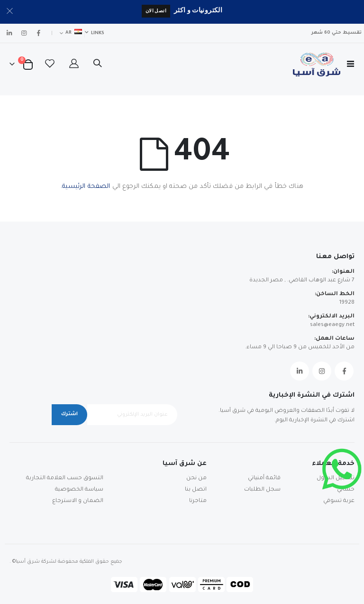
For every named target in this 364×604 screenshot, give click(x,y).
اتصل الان (156, 11)
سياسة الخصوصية (79, 490)
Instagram (322, 371)
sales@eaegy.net (332, 325)
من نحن (196, 479)
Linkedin (300, 371)
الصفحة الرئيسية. (85, 187)
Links (98, 33)
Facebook (344, 371)
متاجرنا (198, 501)
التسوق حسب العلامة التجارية (65, 479)
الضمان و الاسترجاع (78, 501)
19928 (347, 303)
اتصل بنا (196, 490)
